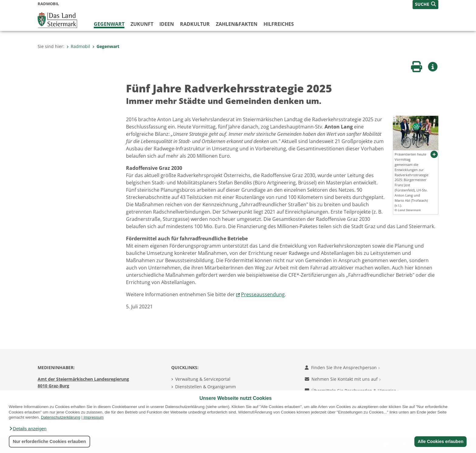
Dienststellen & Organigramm (206, 387)
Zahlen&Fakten (237, 24)
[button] (28, 429)
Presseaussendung (263, 294)
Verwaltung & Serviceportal (203, 379)
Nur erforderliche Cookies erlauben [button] (49, 441)
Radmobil (78, 46)
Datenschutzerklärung (61, 417)
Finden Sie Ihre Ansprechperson (342, 367)
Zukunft (142, 24)
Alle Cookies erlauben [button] (440, 441)
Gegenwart (109, 24)
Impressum (93, 417)
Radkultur (195, 24)
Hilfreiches (279, 24)
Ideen (167, 24)
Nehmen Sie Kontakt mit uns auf (343, 379)
